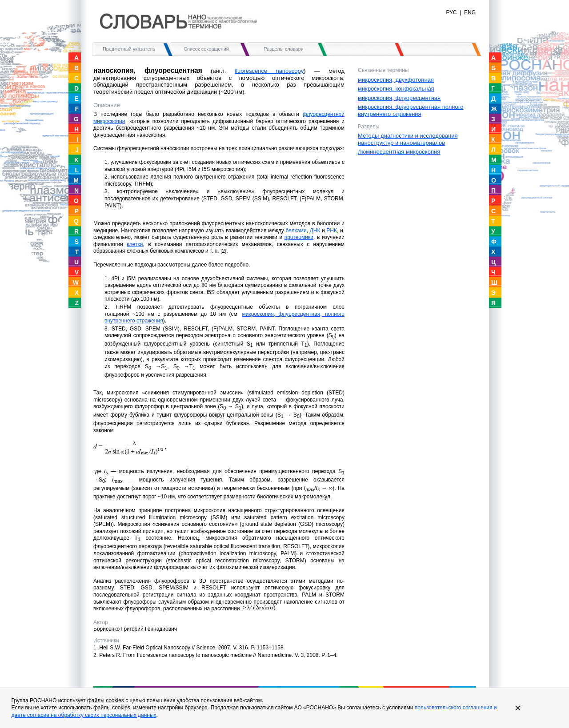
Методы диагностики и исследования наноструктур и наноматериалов (408, 139)
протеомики (299, 237)
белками (296, 231)
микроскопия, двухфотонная (396, 80)
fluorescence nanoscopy (269, 71)
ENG (470, 12)
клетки (135, 244)
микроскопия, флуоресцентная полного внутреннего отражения (411, 110)
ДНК (315, 231)
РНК (332, 231)
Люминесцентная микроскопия (399, 152)
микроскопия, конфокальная (396, 89)
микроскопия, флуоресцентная (399, 98)
